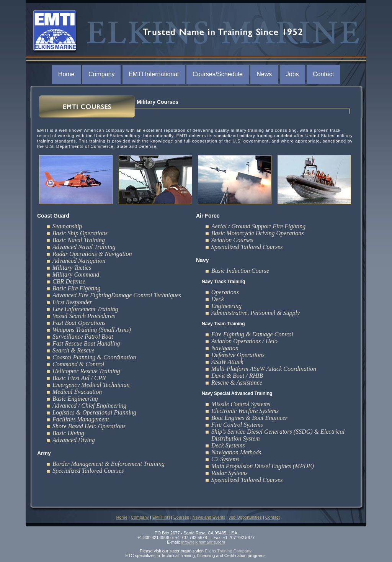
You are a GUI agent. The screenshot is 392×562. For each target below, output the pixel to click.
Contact (323, 74)
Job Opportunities (245, 517)
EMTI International (154, 74)
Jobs (292, 74)
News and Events (209, 517)
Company (101, 74)
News (264, 74)
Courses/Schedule (218, 74)
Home (66, 74)
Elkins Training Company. (229, 551)
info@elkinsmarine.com (203, 542)
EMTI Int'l (161, 517)
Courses (181, 517)
